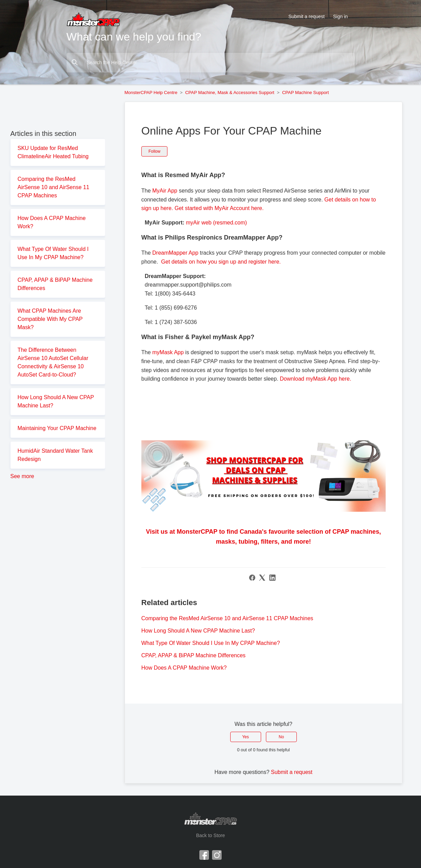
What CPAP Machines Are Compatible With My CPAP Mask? (50, 319)
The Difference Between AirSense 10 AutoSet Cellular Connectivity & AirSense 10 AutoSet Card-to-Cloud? (53, 362)
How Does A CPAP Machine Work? (52, 222)
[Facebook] (252, 578)
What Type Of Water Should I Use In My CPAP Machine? (53, 253)
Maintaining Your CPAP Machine (57, 428)
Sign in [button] (341, 16)
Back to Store (210, 835)
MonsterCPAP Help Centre (151, 92)
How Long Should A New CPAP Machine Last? (56, 401)
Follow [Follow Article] (155, 151)
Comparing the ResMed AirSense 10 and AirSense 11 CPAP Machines (53, 187)
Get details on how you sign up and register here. (221, 262)
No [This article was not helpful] (281, 737)
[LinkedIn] (272, 578)
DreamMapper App (175, 253)
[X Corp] (262, 578)
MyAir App (166, 191)
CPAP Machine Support (305, 92)
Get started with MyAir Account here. (219, 208)
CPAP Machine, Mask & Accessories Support (230, 92)
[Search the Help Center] (211, 63)
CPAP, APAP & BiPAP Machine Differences (55, 284)
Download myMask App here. (316, 379)
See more (22, 476)
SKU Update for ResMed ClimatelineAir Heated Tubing (53, 152)
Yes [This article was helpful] (246, 737)
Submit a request (306, 16)
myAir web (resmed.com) (217, 223)
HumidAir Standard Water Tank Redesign (55, 455)
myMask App (168, 352)
